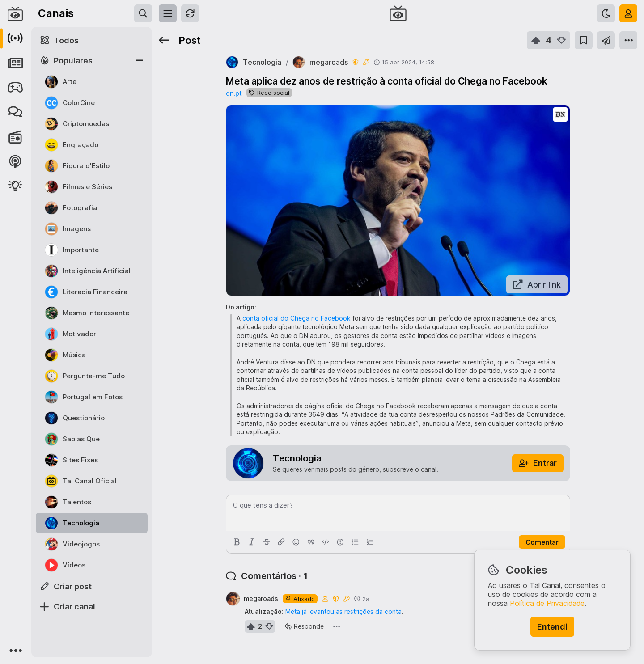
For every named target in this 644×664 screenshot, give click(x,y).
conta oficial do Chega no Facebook (297, 318)
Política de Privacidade (547, 603)
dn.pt (234, 93)
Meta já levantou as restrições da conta (343, 611)
